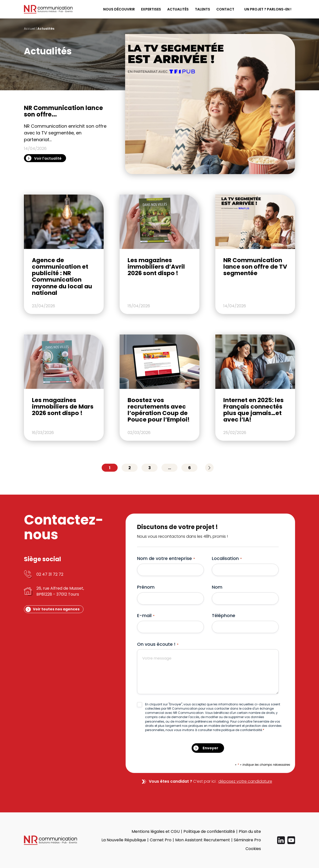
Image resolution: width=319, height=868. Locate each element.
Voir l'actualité (48, 158)
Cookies (253, 849)
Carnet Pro (161, 840)
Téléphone (224, 615)
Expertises (151, 9)
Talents (202, 9)
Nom (217, 587)
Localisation (227, 558)
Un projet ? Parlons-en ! (268, 9)
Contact (225, 9)
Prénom (146, 587)
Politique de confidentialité (209, 831)
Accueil (30, 29)
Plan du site (250, 831)
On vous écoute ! (158, 644)
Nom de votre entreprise (166, 558)
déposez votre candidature (245, 781)
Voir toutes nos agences (56, 609)
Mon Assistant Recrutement (203, 840)
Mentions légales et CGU (156, 831)
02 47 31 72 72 (50, 574)
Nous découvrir (119, 9)
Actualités (178, 9)
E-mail (146, 615)
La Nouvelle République (124, 840)
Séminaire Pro (247, 840)
